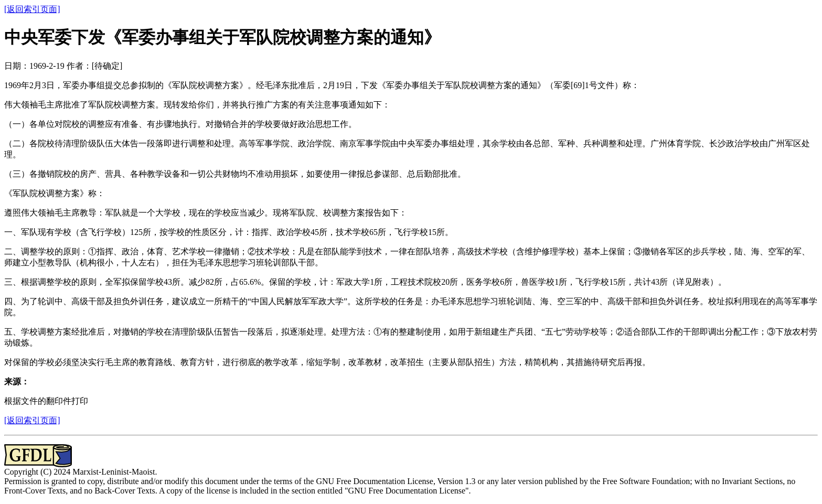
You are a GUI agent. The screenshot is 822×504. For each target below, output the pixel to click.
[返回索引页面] (32, 9)
